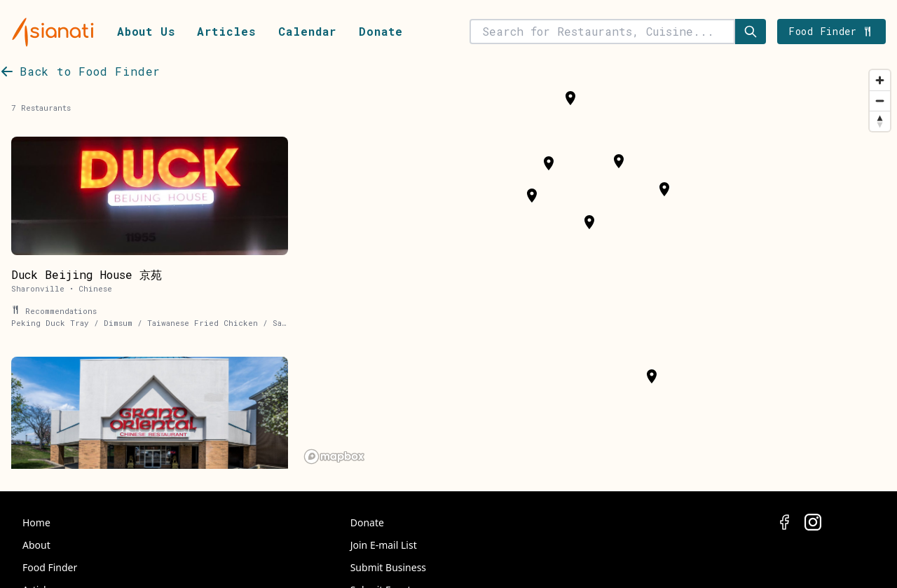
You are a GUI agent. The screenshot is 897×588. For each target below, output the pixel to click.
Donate (381, 31)
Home (36, 522)
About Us (146, 31)
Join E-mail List (384, 545)
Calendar (307, 31)
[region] (598, 266)
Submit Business (388, 567)
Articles (226, 31)
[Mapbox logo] (334, 457)
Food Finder (50, 567)
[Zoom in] (880, 80)
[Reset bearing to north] (880, 121)
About (36, 545)
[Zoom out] (880, 101)
